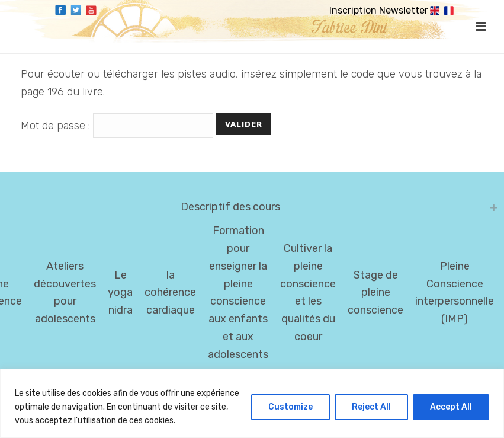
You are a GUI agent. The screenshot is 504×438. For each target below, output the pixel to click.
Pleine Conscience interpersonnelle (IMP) (455, 293)
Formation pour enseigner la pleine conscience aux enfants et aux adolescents (238, 292)
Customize (290, 407)
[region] (252, 403)
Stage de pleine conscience (375, 293)
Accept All (451, 407)
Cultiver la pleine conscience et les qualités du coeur (308, 292)
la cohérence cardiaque (170, 293)
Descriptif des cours (230, 207)
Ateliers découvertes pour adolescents (65, 293)
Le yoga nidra (120, 293)
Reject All (371, 407)
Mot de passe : (118, 126)
